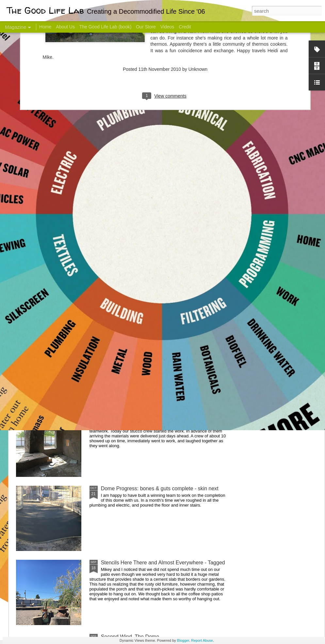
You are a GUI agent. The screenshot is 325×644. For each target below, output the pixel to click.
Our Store (146, 27)
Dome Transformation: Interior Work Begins (151, 312)
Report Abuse (202, 640)
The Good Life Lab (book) (106, 27)
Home (45, 27)
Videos (167, 27)
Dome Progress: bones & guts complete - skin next (160, 488)
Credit (185, 27)
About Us (65, 27)
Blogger (183, 640)
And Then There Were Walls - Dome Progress (154, 414)
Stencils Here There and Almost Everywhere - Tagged (163, 563)
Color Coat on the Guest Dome (63, 386)
